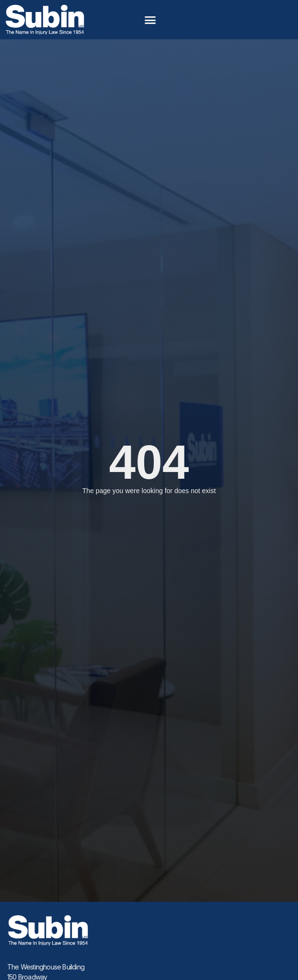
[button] (150, 20)
